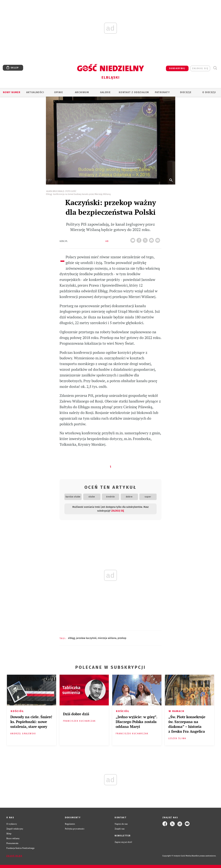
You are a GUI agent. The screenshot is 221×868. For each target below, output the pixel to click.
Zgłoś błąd (14, 856)
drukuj (152, 239)
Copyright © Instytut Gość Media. (177, 856)
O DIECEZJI (209, 92)
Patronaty (162, 92)
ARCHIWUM (82, 92)
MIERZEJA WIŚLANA (107, 638)
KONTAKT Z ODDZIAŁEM (134, 92)
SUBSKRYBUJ (177, 68)
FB (140, 239)
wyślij (158, 239)
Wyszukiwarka (215, 68)
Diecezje (186, 92)
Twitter (146, 239)
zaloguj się (200, 68)
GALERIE (105, 92)
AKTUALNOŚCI (35, 92)
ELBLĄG (71, 638)
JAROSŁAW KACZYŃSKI (86, 638)
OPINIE (59, 92)
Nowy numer (12, 92)
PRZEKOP (122, 638)
